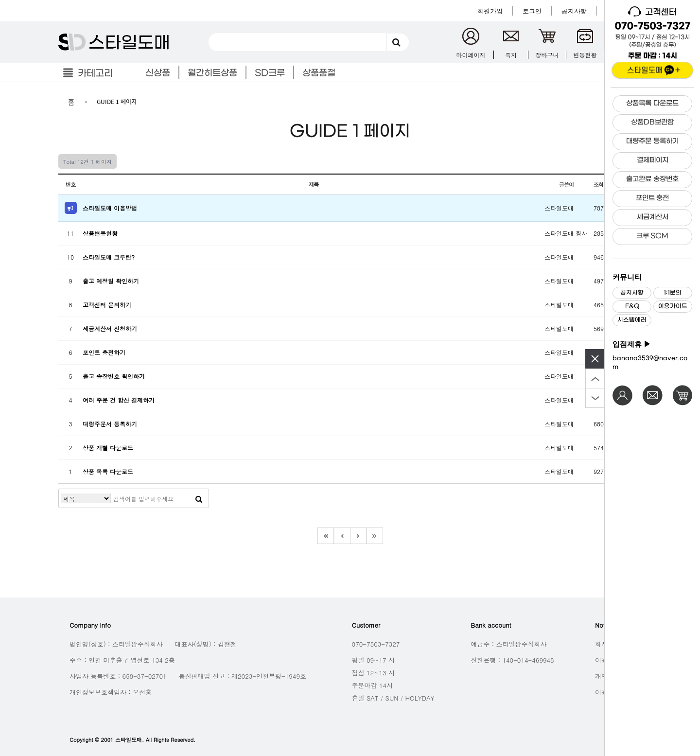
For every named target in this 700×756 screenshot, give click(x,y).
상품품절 (319, 73)
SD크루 (270, 73)
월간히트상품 (212, 73)
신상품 (158, 73)
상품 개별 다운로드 (108, 448)
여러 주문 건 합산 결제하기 (119, 400)
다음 (358, 536)
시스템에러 (632, 320)
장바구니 (547, 55)
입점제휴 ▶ (632, 344)
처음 (325, 536)
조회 (600, 184)
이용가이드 (673, 306)
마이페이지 (471, 55)
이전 (342, 536)
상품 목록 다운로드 (108, 471)
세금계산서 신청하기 (110, 328)
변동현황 (585, 55)
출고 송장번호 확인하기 (114, 376)
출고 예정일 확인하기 (111, 281)
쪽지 (511, 55)
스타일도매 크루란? (109, 257)
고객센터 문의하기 (107, 305)
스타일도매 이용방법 (110, 208)
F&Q (632, 306)
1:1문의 (673, 293)
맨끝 (375, 536)
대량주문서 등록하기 (110, 424)
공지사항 (632, 293)
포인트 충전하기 (104, 352)
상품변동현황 (100, 233)
